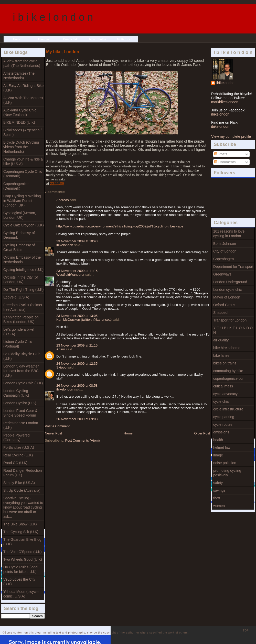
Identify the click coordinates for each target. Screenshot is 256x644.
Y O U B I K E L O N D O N (233, 330)
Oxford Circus (224, 305)
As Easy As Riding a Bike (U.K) (23, 88)
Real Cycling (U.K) (18, 455)
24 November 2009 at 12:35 (77, 364)
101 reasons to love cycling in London (229, 234)
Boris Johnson (225, 244)
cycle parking (224, 417)
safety (218, 483)
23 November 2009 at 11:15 (77, 271)
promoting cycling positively (227, 473)
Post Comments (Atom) (83, 440)
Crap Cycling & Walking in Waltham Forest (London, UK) (22, 201)
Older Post (202, 433)
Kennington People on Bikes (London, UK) (21, 319)
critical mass (223, 386)
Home (17, 39)
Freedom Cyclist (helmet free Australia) (23, 307)
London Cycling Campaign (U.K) (16, 393)
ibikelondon (225, 83)
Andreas (62, 200)
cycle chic (221, 401)
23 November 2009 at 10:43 (77, 241)
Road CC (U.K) (15, 463)
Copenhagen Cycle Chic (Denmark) (23, 174)
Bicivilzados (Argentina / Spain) (22, 132)
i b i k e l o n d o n (53, 17)
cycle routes (223, 424)
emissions (221, 432)
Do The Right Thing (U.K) (23, 290)
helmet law (222, 447)
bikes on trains (225, 363)
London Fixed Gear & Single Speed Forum (20, 413)
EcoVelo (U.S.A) (16, 297)
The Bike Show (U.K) (20, 524)
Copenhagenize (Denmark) (16, 186)
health (218, 440)
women (219, 506)
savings (219, 490)
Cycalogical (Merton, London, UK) (20, 215)
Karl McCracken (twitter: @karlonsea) (84, 320)
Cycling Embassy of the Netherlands (22, 260)
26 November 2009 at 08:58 (77, 386)
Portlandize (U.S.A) (19, 447)
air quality (221, 340)
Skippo (61, 367)
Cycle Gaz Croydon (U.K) (24, 225)
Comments (225, 162)
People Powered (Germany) (17, 438)
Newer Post (53, 433)
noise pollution (225, 463)
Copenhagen (223, 259)
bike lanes (221, 355)
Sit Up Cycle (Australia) (22, 490)
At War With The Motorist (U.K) (23, 100)
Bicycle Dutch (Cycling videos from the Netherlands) (21, 147)
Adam (61, 349)
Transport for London (230, 320)
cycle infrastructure (228, 409)
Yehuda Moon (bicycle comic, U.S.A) (21, 594)
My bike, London (63, 52)
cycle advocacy (225, 394)
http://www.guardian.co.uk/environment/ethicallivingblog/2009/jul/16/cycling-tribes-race (120, 226)
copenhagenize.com (229, 378)
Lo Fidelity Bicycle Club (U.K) (22, 356)
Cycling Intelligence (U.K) (23, 270)
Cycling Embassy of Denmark (19, 235)
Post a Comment (57, 426)
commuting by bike (228, 371)
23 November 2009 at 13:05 (77, 316)
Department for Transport (233, 267)
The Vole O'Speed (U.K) (23, 552)
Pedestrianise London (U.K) (21, 425)
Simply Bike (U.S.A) (19, 483)
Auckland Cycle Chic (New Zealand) (20, 112)
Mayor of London (227, 297)
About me (44, 39)
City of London (225, 251)
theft (217, 498)
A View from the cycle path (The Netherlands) (22, 63)
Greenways (222, 274)
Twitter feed (125, 39)
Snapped (220, 313)
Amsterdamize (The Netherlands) (19, 76)
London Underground (230, 282)
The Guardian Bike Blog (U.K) (22, 542)
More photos (98, 39)
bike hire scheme (227, 348)
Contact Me (71, 39)
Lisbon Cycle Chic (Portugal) (18, 344)
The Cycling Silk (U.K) (21, 532)
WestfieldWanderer (70, 275)
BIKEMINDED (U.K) (19, 122)
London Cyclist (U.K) (20, 403)
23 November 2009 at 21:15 (77, 345)
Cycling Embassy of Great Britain (19, 247)
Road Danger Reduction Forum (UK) (23, 473)
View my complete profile (231, 136)
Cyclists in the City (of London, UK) (21, 280)
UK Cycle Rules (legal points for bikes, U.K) (21, 569)
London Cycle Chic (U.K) (23, 383)
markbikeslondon (225, 102)
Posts (221, 154)
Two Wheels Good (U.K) (23, 559)
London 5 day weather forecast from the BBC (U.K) (21, 371)
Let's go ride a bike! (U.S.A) (19, 332)
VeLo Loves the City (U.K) (19, 582)
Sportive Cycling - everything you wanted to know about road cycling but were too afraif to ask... (23, 507)
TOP (246, 631)
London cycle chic (227, 290)
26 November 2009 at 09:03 (77, 419)
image (218, 455)
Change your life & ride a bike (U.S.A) (23, 162)
